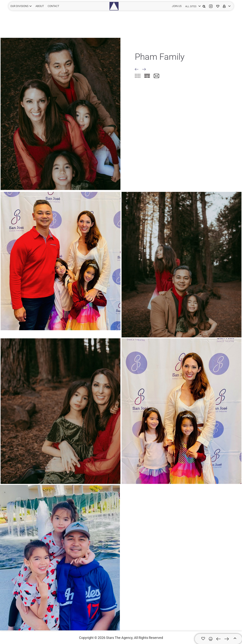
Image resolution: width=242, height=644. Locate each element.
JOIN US (177, 6)
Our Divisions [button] (19, 6)
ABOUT (40, 6)
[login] (192, 6)
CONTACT (53, 6)
